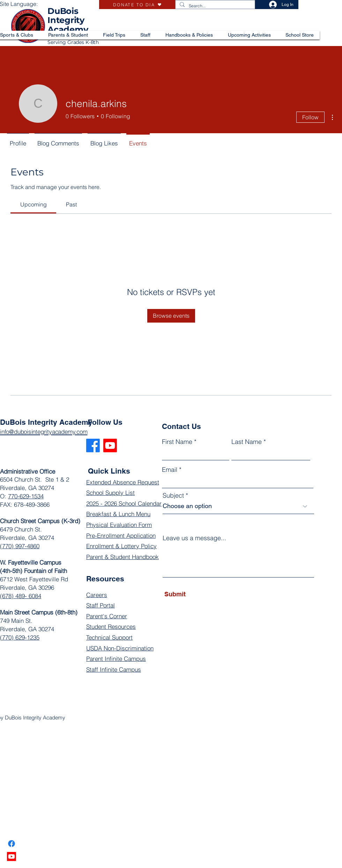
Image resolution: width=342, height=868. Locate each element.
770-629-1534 (26, 496)
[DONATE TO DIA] (137, 5)
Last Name (247, 442)
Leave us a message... (194, 538)
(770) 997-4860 (20, 546)
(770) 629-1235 (20, 637)
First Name (177, 442)
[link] (34, 204)
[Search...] (214, 6)
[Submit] (196, 594)
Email (170, 470)
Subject (173, 496)
